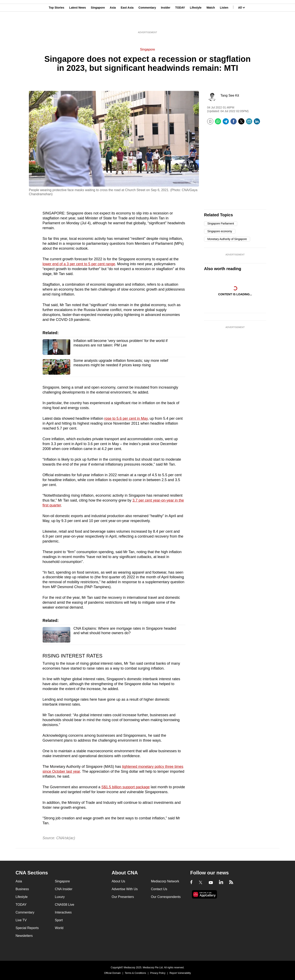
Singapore (98, 23)
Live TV (21, 920)
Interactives (63, 912)
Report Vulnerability (180, 973)
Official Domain (112, 973)
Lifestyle (196, 23)
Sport (59, 920)
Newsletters (24, 936)
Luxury (60, 897)
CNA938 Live (65, 905)
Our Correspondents (166, 897)
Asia (113, 23)
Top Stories (57, 23)
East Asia (127, 23)
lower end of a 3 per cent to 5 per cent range (79, 264)
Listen (224, 23)
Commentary (147, 23)
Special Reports (27, 928)
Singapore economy (220, 231)
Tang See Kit (230, 95)
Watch (211, 23)
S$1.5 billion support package (126, 787)
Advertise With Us (125, 889)
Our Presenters (123, 897)
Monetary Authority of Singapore (227, 239)
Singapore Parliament (221, 223)
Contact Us (159, 889)
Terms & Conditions (135, 973)
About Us (118, 881)
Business (22, 889)
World (59, 928)
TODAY (180, 23)
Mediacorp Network (165, 881)
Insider (166, 23)
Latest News (78, 23)
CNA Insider (64, 889)
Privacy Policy (158, 973)
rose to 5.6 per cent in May (126, 418)
